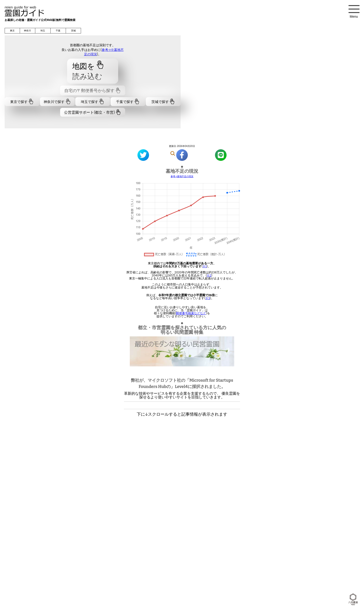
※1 (205, 266)
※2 (209, 275)
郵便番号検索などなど (191, 313)
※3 (208, 298)
